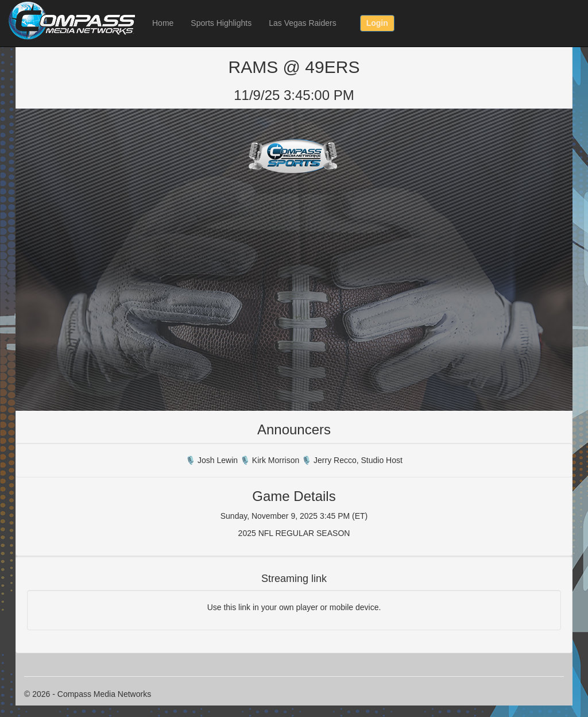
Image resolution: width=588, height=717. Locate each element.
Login (377, 23)
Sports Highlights (221, 23)
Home (163, 23)
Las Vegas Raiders (303, 23)
